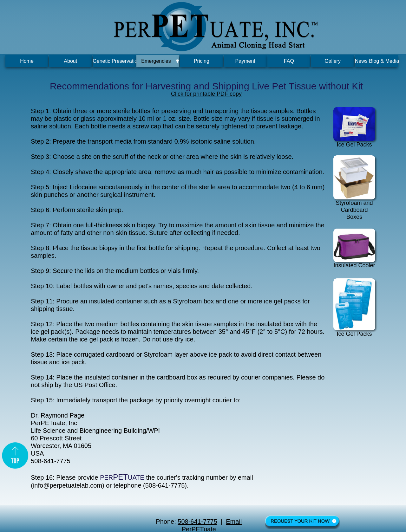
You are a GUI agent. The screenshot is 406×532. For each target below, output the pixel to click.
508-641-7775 (197, 522)
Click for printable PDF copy (206, 94)
